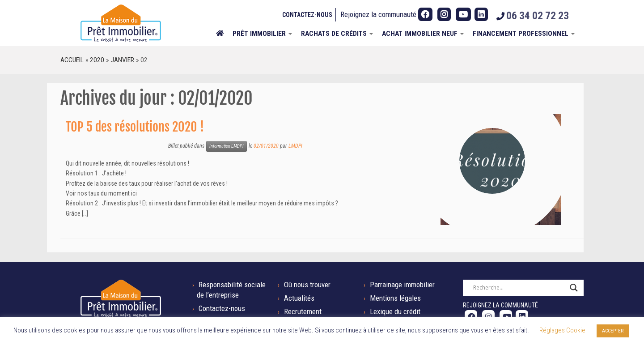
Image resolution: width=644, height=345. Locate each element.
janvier (122, 60)
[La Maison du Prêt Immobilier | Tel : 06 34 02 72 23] (121, 23)
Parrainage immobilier (402, 285)
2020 (97, 60)
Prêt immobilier (262, 34)
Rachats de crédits (337, 34)
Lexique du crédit (395, 311)
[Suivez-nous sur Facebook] (425, 14)
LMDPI (295, 146)
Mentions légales (395, 298)
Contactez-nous (307, 15)
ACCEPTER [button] (613, 331)
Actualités (299, 298)
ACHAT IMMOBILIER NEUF (423, 34)
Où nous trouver (307, 285)
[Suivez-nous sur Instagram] (444, 14)
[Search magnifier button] (574, 288)
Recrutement (303, 311)
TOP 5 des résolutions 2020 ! (135, 127)
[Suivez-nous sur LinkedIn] (481, 14)
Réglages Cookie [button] (562, 330)
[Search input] (519, 288)
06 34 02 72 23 (538, 16)
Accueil (72, 60)
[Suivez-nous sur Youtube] (463, 14)
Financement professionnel (524, 34)
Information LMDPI (227, 146)
